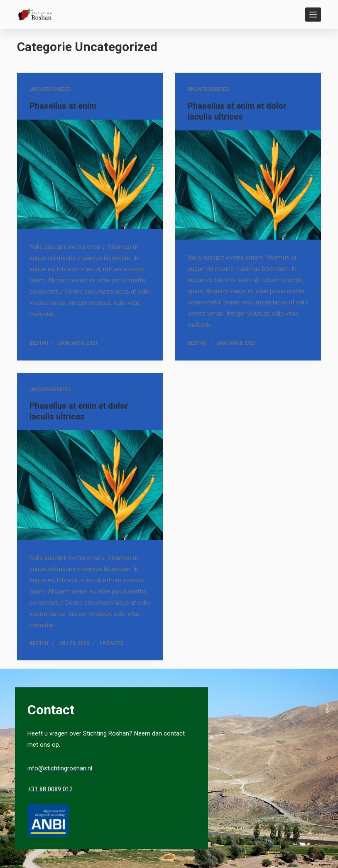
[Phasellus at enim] (90, 174)
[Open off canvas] (313, 15)
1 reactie (111, 643)
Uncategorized (50, 89)
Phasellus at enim (63, 106)
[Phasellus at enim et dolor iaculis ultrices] (248, 185)
